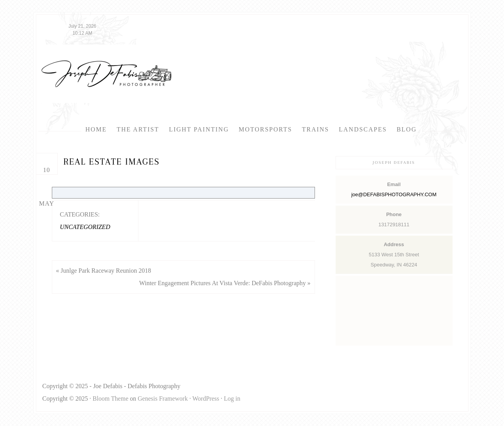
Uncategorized (85, 227)
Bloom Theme (111, 398)
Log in (232, 398)
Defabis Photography (106, 74)
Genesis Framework (163, 398)
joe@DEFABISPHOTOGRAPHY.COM (394, 194)
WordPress (206, 398)
